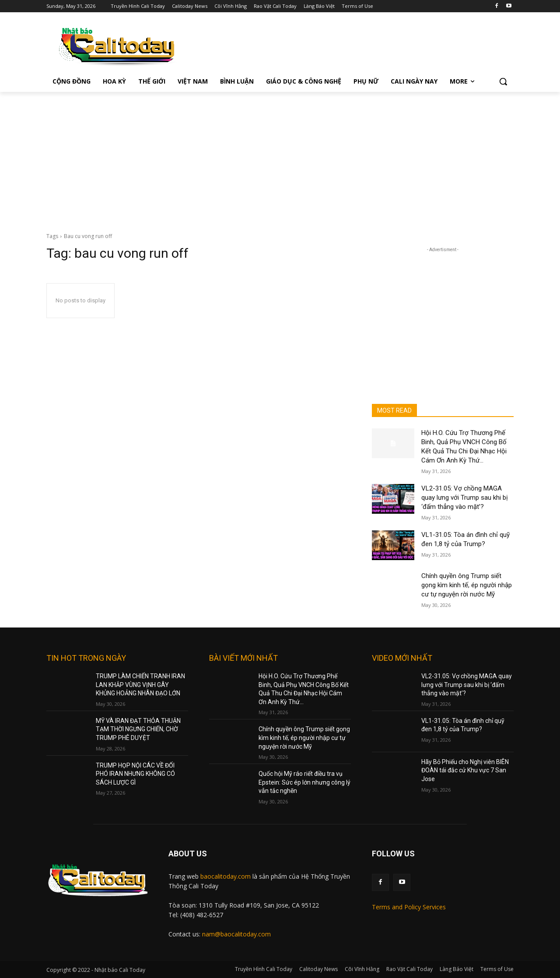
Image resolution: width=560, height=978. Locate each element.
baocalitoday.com (226, 876)
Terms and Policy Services (409, 907)
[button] (503, 81)
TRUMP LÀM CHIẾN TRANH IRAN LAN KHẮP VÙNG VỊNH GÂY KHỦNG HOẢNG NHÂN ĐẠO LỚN (140, 685)
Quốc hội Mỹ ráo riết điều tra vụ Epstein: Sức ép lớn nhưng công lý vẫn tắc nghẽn (304, 782)
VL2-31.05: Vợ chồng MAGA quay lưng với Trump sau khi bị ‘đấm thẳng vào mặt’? (465, 498)
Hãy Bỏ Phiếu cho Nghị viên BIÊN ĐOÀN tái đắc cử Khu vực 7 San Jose (465, 770)
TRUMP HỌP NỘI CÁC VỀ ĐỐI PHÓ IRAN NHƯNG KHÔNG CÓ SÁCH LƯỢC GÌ (135, 774)
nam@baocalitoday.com (236, 934)
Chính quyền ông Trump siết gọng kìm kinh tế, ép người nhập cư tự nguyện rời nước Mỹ (467, 585)
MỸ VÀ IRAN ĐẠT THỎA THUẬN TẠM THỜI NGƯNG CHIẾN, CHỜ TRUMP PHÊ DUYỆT (138, 729)
